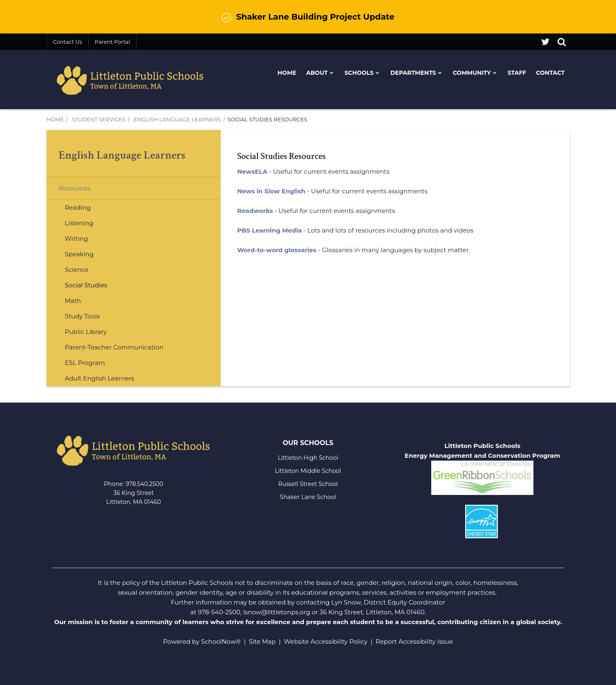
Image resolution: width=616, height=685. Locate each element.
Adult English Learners (100, 378)
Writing (77, 238)
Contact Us (68, 42)
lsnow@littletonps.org (277, 612)
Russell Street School (308, 484)
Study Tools (83, 316)
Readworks (255, 211)
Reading (78, 207)
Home (55, 119)
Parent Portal (112, 42)
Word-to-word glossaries (277, 250)
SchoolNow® (221, 641)
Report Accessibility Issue (414, 641)
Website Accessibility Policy (326, 641)
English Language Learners (177, 119)
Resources (75, 188)
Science (77, 270)
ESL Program (85, 363)
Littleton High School (308, 458)
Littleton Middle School (308, 471)
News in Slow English (271, 191)
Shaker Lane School (308, 497)
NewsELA (252, 171)
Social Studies (86, 285)
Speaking (80, 254)
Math (73, 301)
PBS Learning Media (269, 230)
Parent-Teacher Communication (114, 347)
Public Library (86, 332)
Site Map (262, 641)
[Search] (562, 42)
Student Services (99, 119)
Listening (79, 223)
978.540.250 (142, 484)
